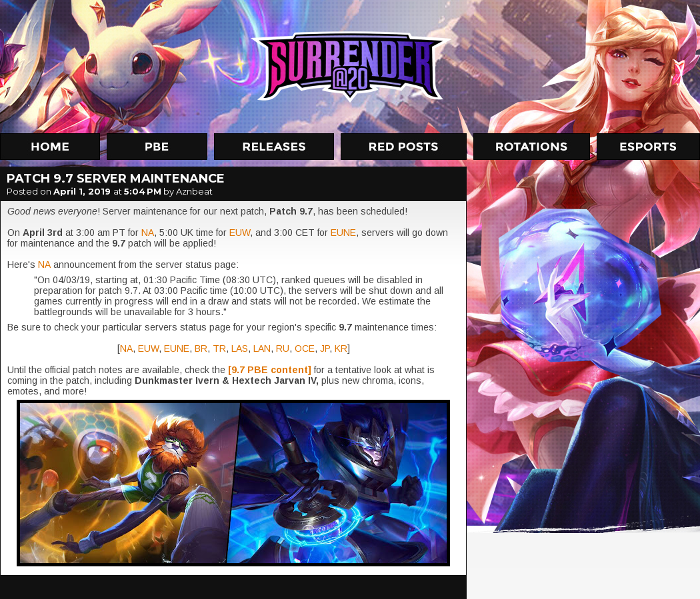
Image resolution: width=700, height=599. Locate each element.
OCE (305, 348)
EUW (240, 233)
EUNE (343, 233)
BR (201, 348)
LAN (262, 348)
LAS (240, 348)
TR (219, 348)
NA (148, 233)
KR (341, 348)
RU (283, 348)
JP (325, 348)
